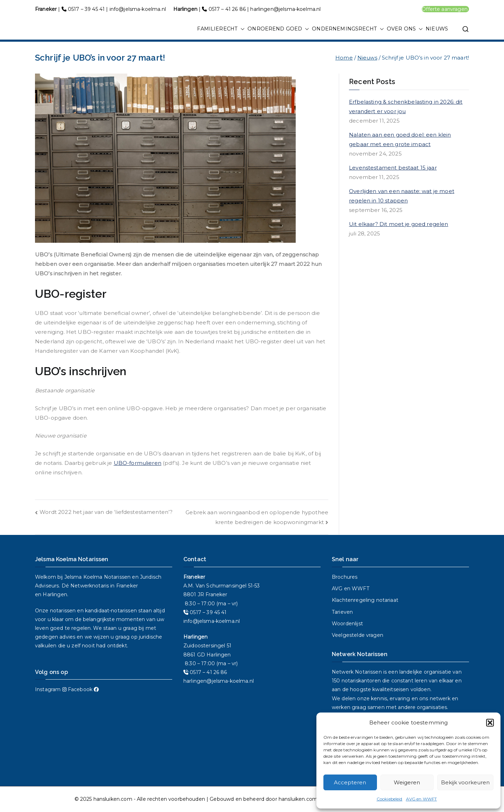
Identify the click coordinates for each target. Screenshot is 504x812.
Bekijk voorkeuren (465, 782)
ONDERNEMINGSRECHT (348, 29)
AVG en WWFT (422, 799)
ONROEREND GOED (278, 29)
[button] (490, 723)
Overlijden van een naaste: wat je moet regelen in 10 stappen (402, 196)
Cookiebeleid (390, 799)
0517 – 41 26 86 (227, 9)
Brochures (345, 577)
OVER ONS (405, 29)
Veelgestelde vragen (358, 635)
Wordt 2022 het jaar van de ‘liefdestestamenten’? (106, 512)
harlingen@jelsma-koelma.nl (285, 9)
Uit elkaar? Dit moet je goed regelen (398, 224)
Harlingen (55, 594)
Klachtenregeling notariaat (365, 600)
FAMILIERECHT (221, 29)
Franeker (127, 586)
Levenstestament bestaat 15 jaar (393, 168)
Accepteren (350, 782)
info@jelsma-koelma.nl (138, 9)
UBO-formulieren (138, 463)
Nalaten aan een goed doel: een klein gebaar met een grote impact (400, 139)
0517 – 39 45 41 (86, 9)
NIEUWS (437, 29)
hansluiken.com (113, 799)
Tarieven (342, 612)
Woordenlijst (347, 624)
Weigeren (407, 782)
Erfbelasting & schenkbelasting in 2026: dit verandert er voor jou (406, 106)
